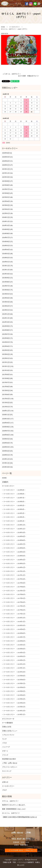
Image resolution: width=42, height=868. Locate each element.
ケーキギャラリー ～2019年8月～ (15, 494)
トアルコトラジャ (8, 735)
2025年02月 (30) (7, 209)
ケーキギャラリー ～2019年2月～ (15, 517)
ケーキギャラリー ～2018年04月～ (15, 556)
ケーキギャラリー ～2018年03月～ (15, 560)
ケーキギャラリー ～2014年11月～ (15, 714)
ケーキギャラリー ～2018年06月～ (15, 548)
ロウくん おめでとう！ (10, 801)
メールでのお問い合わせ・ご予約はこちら (21, 850)
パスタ (4, 743)
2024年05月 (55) (7, 246)
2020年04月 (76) (7, 443)
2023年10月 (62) (7, 274)
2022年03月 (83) (7, 350)
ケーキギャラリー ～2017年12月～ (15, 571)
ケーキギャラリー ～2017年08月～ (15, 587)
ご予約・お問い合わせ (10, 763)
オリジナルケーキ (8, 719)
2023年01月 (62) (7, 310)
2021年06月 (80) (7, 387)
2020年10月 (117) (8, 419)
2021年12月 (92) (7, 362)
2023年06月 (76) (7, 290)
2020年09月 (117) (8, 423)
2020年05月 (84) (7, 439)
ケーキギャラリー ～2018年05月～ (15, 552)
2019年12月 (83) (7, 459)
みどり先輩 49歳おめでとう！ (29, 76)
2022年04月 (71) (7, 346)
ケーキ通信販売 (7, 723)
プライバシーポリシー (10, 767)
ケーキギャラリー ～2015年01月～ (15, 707)
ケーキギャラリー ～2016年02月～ (15, 656)
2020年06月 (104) (8, 435)
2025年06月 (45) (7, 193)
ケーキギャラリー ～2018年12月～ (15, 525)
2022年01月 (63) (7, 358)
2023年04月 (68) (7, 298)
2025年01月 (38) (7, 213)
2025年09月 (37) (7, 181)
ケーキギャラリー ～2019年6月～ (15, 502)
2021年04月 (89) (7, 395)
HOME (3, 27)
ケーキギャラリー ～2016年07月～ (15, 637)
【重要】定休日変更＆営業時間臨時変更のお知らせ (20, 817)
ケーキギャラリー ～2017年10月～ (15, 579)
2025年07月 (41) (7, 189)
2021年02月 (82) (7, 403)
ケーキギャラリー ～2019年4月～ (15, 509)
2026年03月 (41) (7, 157)
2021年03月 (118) (8, 399)
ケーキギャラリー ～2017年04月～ (15, 602)
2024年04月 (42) (7, 250)
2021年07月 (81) (7, 382)
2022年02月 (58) (7, 354)
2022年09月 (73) (7, 326)
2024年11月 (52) (7, 221)
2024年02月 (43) (7, 258)
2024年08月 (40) (7, 234)
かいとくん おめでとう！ (11, 813)
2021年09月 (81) (7, 374)
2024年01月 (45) (7, 262)
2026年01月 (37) (7, 165)
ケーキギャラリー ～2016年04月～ (15, 649)
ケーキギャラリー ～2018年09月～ (15, 536)
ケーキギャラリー (15, 27)
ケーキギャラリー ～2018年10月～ (15, 532)
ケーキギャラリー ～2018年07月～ (15, 544)
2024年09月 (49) (7, 229)
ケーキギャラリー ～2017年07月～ (15, 591)
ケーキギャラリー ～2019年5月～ (15, 505)
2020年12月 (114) (8, 411)
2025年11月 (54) (7, 173)
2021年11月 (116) (8, 366)
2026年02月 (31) (7, 161)
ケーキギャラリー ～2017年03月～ (15, 606)
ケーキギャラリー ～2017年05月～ (15, 598)
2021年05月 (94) (7, 391)
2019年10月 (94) (7, 467)
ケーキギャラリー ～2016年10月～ (15, 625)
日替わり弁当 (7, 727)
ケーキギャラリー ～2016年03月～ (15, 653)
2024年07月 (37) (7, 238)
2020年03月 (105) (8, 447)
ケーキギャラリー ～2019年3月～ (15, 513)
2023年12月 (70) (7, 266)
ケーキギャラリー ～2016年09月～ (15, 629)
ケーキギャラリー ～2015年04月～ (15, 695)
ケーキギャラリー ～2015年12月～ (15, 664)
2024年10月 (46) (7, 225)
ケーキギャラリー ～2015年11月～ (15, 668)
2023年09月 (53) (7, 278)
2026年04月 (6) (7, 153)
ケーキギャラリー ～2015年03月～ (15, 699)
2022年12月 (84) (7, 314)
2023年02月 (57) (7, 306)
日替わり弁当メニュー (10, 731)
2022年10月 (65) (7, 322)
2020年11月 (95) (7, 415)
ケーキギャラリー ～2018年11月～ (15, 529)
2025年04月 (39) (7, 201)
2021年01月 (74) (7, 407)
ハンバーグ (6, 747)
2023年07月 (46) (7, 286)
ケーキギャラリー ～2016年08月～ (15, 633)
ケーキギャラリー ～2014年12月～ (15, 711)
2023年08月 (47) (7, 282)
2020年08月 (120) (8, 427)
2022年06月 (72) (7, 338)
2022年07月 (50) (7, 334)
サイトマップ (7, 771)
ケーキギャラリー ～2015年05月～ (15, 691)
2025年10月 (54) (7, 177)
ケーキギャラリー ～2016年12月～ (15, 618)
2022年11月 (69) (7, 318)
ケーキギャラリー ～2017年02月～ (15, 610)
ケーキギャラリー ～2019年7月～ (15, 498)
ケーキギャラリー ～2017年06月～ (15, 594)
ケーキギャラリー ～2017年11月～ (15, 575)
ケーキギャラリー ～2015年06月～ (15, 687)
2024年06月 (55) (7, 242)
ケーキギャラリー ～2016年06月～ (15, 641)
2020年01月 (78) (7, 455)
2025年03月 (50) (7, 205)
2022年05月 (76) (7, 342)
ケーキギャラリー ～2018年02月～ (15, 563)
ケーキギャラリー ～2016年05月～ (15, 645)
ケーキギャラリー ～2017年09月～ (15, 583)
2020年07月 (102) (8, 431)
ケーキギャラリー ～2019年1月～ (15, 521)
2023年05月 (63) (7, 294)
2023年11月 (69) (7, 270)
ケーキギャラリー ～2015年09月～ (15, 676)
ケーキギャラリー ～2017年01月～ (15, 614)
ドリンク (5, 755)
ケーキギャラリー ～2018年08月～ (15, 540)
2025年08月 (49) (7, 185)
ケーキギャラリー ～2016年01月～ (15, 660)
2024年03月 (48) (7, 254)
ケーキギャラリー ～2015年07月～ (15, 683)
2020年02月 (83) (7, 451)
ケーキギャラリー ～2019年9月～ (15, 490)
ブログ (4, 790)
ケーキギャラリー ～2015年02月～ (15, 703)
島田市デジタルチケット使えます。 (14, 805)
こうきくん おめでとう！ (12, 74)
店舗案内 (5, 482)
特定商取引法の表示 (9, 759)
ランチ (4, 739)
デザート (5, 751)
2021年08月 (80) (7, 378)
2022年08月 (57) (7, 330)
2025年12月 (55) (7, 169)
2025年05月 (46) (7, 197)
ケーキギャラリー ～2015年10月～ (15, 672)
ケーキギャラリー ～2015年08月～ (15, 680)
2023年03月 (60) (7, 302)
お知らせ (5, 782)
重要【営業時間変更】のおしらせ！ (14, 809)
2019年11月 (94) (7, 463)
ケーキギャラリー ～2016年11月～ (15, 622)
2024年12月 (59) (7, 217)
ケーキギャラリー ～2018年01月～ (15, 567)
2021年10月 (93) (7, 370)
